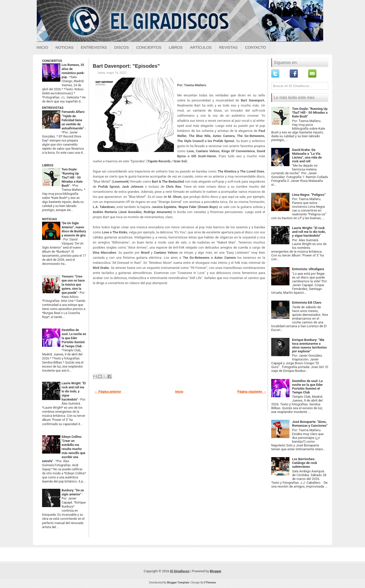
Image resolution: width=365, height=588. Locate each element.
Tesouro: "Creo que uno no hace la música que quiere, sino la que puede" (73, 285)
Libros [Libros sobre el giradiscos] (176, 47)
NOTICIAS (50, 219)
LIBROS (48, 165)
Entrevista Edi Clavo (307, 302)
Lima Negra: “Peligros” (309, 195)
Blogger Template (178, 583)
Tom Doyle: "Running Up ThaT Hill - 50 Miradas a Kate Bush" (72, 178)
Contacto (255, 47)
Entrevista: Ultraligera (308, 269)
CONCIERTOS (52, 61)
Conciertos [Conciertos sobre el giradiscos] (149, 47)
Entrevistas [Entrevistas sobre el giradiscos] (94, 47)
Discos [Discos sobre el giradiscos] (122, 47)
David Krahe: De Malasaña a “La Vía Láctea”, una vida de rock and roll (307, 155)
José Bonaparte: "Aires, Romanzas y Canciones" (310, 424)
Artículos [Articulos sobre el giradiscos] (201, 47)
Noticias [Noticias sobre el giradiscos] (65, 47)
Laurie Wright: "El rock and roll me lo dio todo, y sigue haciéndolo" (74, 391)
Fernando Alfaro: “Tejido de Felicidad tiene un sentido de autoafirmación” (73, 120)
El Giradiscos (180, 571)
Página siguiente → (252, 392)
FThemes (210, 583)
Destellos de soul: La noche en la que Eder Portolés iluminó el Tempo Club (74, 338)
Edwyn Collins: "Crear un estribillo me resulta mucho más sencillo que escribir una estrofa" (64, 449)
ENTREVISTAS (53, 108)
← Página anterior (108, 392)
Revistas (228, 47)
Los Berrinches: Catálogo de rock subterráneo (305, 463)
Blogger (216, 571)
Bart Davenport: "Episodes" (126, 66)
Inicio (42, 47)
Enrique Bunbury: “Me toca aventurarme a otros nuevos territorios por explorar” (309, 345)
